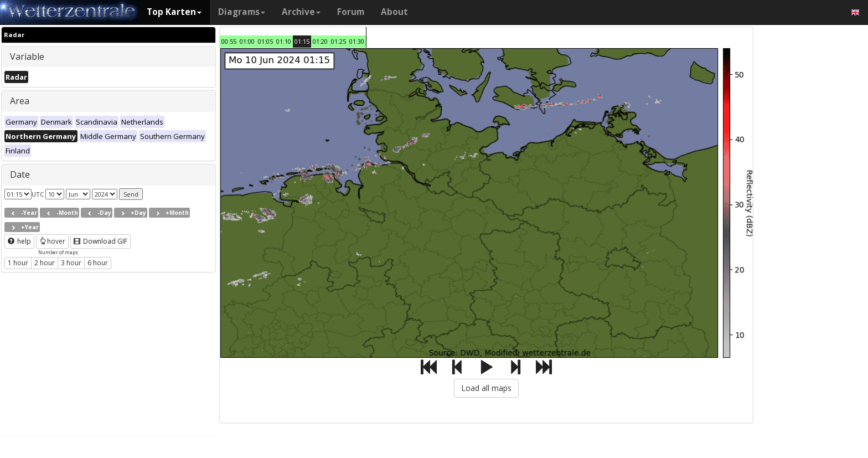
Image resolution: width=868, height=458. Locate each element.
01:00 (247, 41)
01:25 (339, 41)
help (19, 241)
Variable (27, 56)
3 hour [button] (71, 263)
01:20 (320, 41)
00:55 (229, 41)
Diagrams (242, 12)
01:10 (284, 41)
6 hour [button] (98, 263)
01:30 (357, 41)
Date (20, 174)
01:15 (302, 41)
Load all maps (486, 388)
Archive (301, 12)
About (394, 12)
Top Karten (174, 12)
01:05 (265, 41)
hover (52, 241)
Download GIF (100, 241)
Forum (351, 12)
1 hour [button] (18, 263)
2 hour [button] (45, 263)
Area (20, 101)
